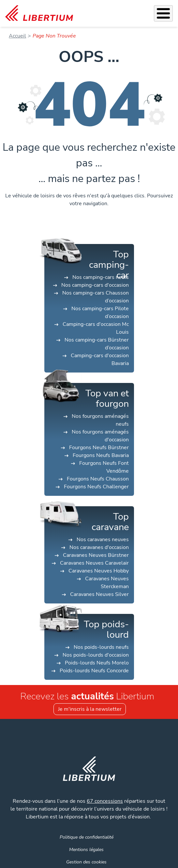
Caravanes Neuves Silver (99, 594)
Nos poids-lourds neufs (101, 647)
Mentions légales (86, 849)
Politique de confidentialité (87, 837)
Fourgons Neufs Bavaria (101, 455)
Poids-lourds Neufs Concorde (94, 671)
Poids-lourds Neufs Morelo (97, 663)
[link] (39, 13)
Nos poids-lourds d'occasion (96, 655)
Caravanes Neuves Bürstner (96, 555)
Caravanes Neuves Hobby (99, 571)
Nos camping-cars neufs (101, 277)
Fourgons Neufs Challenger (96, 487)
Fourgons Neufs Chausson (98, 479)
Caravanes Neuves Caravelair (94, 563)
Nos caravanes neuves (103, 540)
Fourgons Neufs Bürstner (99, 448)
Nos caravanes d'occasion (99, 547)
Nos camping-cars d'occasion (95, 285)
